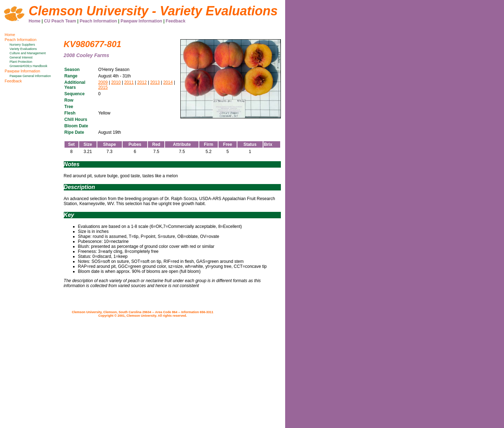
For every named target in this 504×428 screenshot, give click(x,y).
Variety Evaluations (23, 49)
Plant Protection (21, 62)
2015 (103, 87)
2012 (142, 82)
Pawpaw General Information (30, 76)
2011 (129, 82)
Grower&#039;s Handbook (29, 66)
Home (34, 21)
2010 (116, 82)
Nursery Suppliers (22, 45)
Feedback (176, 21)
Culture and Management (28, 53)
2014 (168, 82)
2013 (155, 82)
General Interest (21, 57)
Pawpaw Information (141, 21)
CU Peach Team (60, 21)
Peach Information (98, 21)
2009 (103, 82)
